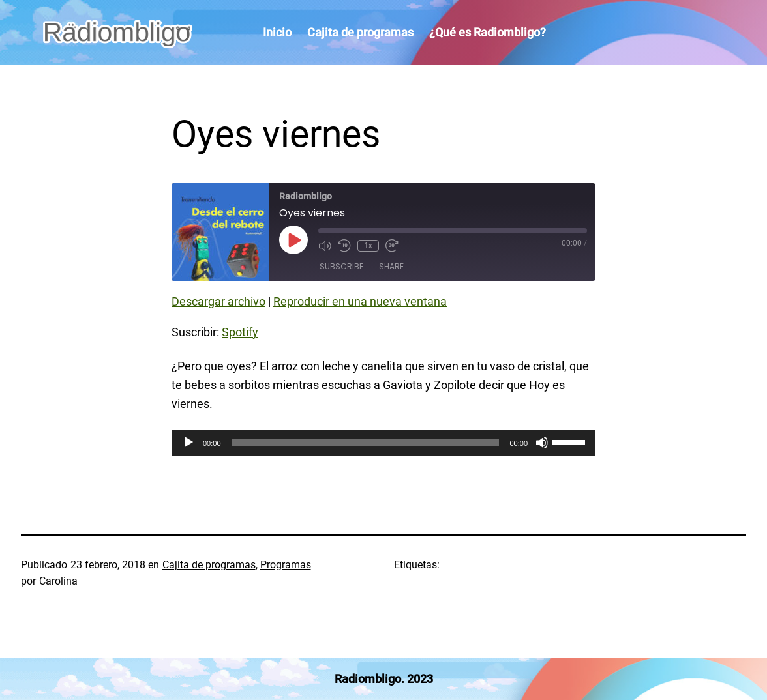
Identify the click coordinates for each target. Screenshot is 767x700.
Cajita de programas (209, 565)
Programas (286, 565)
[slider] (366, 443)
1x (368, 246)
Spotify (240, 332)
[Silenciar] (542, 443)
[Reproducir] (188, 443)
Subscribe (341, 266)
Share (391, 266)
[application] (383, 443)
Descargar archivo (218, 301)
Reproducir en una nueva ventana (360, 301)
